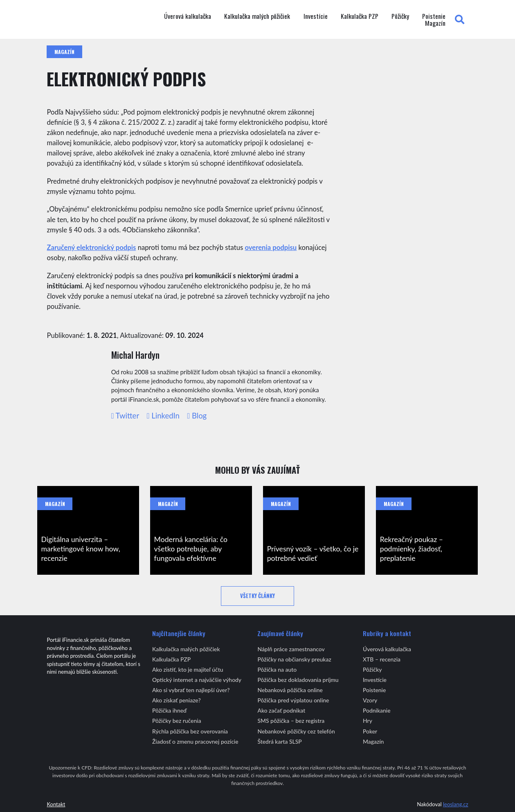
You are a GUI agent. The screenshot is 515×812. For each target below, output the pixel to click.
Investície (316, 16)
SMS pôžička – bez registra (291, 721)
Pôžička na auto (277, 669)
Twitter (125, 416)
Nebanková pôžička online (290, 690)
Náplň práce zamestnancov (291, 649)
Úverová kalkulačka (188, 16)
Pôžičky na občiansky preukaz (294, 659)
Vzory (370, 700)
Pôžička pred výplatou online (293, 700)
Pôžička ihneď (169, 710)
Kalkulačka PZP (360, 16)
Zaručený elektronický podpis (91, 247)
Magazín (435, 23)
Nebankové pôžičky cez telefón (296, 731)
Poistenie (434, 16)
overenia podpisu (271, 247)
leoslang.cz (456, 804)
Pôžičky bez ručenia (177, 721)
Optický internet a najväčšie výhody (197, 680)
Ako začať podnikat (281, 710)
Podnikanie (377, 710)
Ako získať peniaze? (177, 700)
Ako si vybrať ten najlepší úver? (191, 690)
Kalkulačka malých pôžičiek (257, 16)
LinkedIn (163, 416)
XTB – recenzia (382, 659)
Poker (370, 731)
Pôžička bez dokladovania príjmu (298, 680)
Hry (368, 721)
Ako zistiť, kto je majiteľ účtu (188, 669)
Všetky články (257, 596)
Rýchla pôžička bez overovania (190, 731)
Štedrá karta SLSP (279, 741)
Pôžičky (400, 16)
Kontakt (56, 804)
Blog (197, 416)
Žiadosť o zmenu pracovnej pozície (195, 741)
